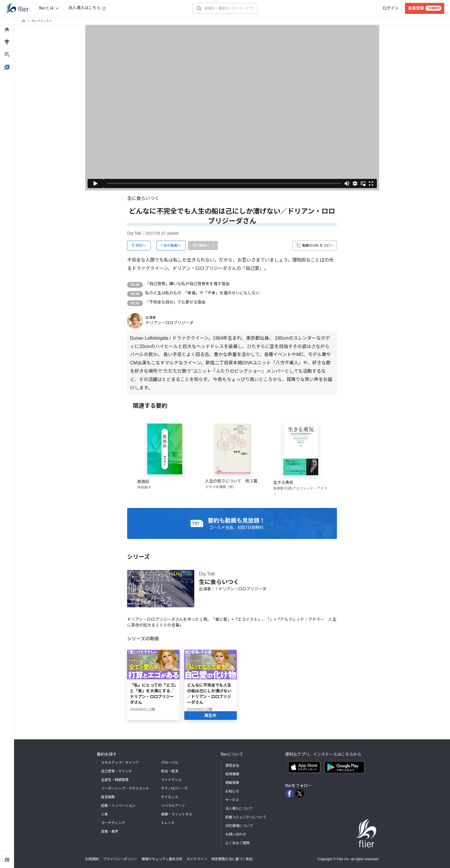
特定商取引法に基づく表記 (232, 859)
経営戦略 (108, 797)
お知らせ (232, 791)
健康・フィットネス (176, 814)
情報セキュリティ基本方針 (162, 859)
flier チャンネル (42, 21)
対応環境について (239, 826)
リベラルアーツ (173, 806)
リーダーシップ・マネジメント (125, 788)
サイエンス (170, 797)
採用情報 (232, 774)
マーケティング (113, 823)
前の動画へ (172, 245)
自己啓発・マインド (117, 771)
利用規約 (92, 859)
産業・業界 (110, 832)
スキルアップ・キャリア (120, 763)
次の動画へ (201, 245)
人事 (104, 814)
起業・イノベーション (118, 806)
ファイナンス (171, 780)
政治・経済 (170, 771)
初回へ (141, 245)
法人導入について (239, 809)
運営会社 (232, 765)
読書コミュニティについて (246, 817)
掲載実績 (232, 783)
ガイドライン (197, 859)
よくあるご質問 (237, 843)
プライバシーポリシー (120, 859)
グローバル (170, 763)
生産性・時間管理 (115, 780)
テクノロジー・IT (174, 788)
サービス (232, 800)
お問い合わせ (236, 834)
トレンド (168, 823)
